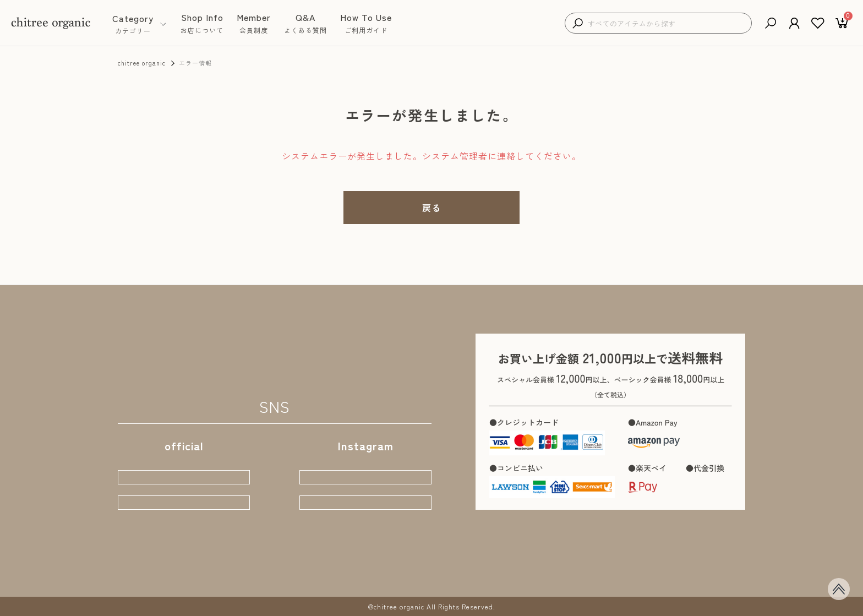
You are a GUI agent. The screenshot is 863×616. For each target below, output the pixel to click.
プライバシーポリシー (551, 564)
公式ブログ (184, 496)
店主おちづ (365, 496)
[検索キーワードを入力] (667, 23)
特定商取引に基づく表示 (651, 564)
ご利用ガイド (409, 564)
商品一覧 (183, 564)
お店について (238, 564)
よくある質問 (347, 564)
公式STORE (366, 459)
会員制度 (292, 564)
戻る (431, 208)
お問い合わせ (472, 564)
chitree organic (142, 63)
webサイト (184, 459)
